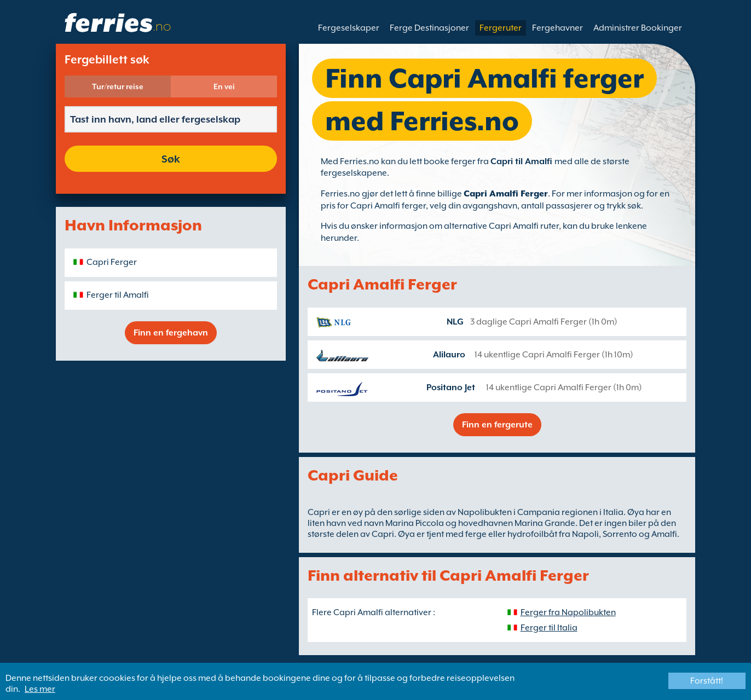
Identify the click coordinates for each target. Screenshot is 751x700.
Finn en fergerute (497, 425)
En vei (224, 86)
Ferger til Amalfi (118, 295)
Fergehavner (558, 28)
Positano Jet (451, 387)
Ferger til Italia (549, 628)
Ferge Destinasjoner (429, 28)
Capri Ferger (112, 262)
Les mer (40, 689)
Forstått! (707, 681)
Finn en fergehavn (171, 333)
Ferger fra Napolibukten (568, 612)
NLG (455, 322)
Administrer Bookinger (638, 28)
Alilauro (449, 355)
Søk (171, 159)
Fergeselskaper (349, 28)
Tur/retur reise (118, 86)
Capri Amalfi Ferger (506, 194)
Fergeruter (501, 28)
